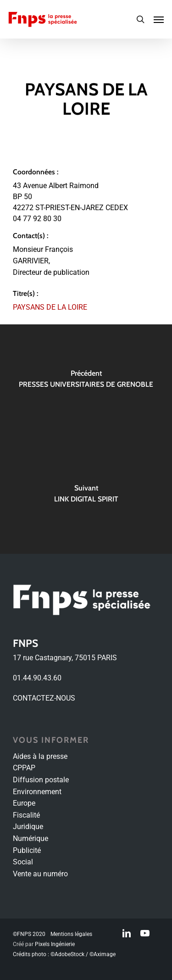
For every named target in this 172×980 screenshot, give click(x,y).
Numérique (31, 838)
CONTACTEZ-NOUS (44, 698)
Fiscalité (26, 815)
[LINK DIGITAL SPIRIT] (86, 496)
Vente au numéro (40, 874)
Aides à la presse (40, 756)
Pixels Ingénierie (55, 944)
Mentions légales (71, 934)
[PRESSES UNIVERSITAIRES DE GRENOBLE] (86, 382)
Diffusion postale (41, 780)
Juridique (28, 827)
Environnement (37, 792)
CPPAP (24, 768)
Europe (24, 803)
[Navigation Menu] (159, 19)
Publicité (27, 850)
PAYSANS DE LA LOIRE (50, 307)
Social (23, 862)
